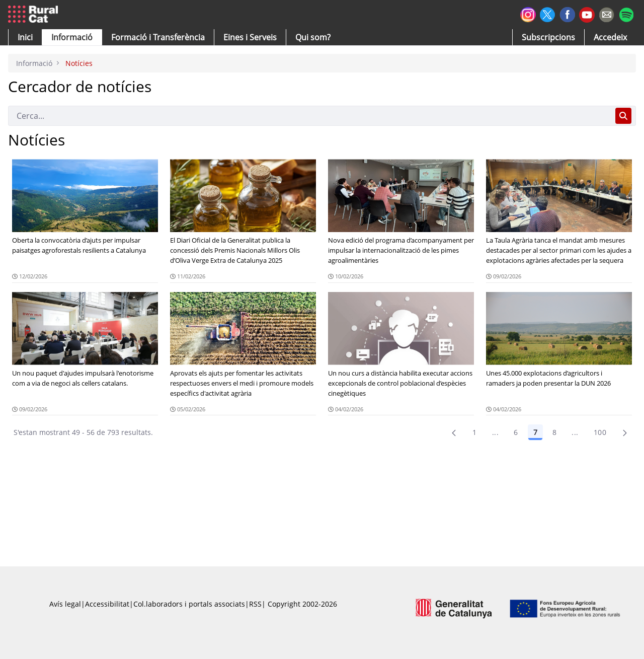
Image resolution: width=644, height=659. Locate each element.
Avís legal (65, 604)
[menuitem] (158, 37)
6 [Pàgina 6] (516, 432)
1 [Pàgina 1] (474, 432)
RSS (255, 604)
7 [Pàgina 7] (535, 432)
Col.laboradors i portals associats (189, 604)
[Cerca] (310, 116)
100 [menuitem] (600, 432)
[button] (25, 37)
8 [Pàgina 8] (554, 432)
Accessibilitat (107, 604)
